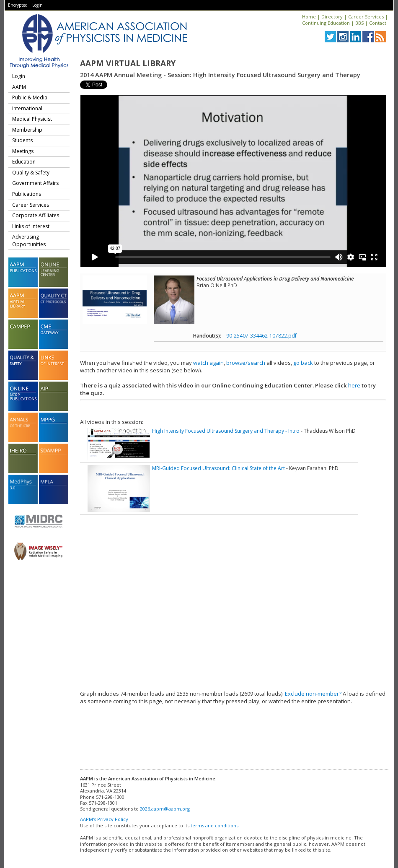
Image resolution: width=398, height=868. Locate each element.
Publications (27, 194)
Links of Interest (31, 226)
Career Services (366, 17)
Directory (332, 17)
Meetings (23, 151)
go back (303, 363)
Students (22, 140)
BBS (359, 23)
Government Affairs (35, 183)
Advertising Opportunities (29, 240)
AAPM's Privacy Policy (104, 819)
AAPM (19, 87)
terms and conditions (215, 825)
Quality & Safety (31, 173)
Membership (27, 130)
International (27, 108)
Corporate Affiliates (36, 215)
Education (24, 162)
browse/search (246, 363)
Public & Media (30, 97)
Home (309, 17)
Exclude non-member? (313, 694)
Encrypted (18, 5)
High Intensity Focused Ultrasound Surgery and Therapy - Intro (226, 431)
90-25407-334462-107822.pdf (261, 336)
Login (37, 5)
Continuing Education (326, 23)
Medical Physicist (32, 119)
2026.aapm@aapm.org (165, 809)
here (354, 385)
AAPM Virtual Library (128, 63)
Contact (378, 23)
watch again (208, 363)
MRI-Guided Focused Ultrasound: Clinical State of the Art (218, 468)
